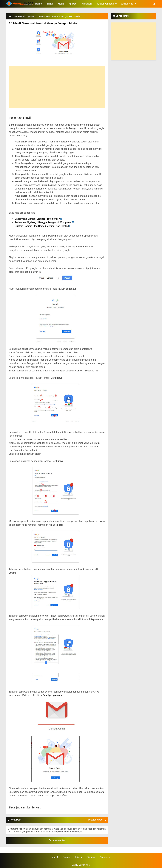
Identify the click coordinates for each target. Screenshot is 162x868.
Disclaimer (105, 857)
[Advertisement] (57, 87)
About (55, 857)
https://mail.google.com (49, 695)
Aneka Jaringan (108, 4)
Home (39, 4)
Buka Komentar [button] (57, 840)
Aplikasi (73, 4)
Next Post (16, 820)
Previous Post (96, 820)
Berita (50, 4)
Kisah (61, 4)
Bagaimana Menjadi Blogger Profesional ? (37, 219)
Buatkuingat (85, 865)
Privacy (79, 857)
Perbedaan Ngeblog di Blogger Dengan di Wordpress (43, 222)
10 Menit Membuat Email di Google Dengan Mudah (43, 23)
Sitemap (91, 857)
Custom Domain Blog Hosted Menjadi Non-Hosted (42, 226)
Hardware (87, 4)
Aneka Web (129, 4)
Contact (66, 857)
